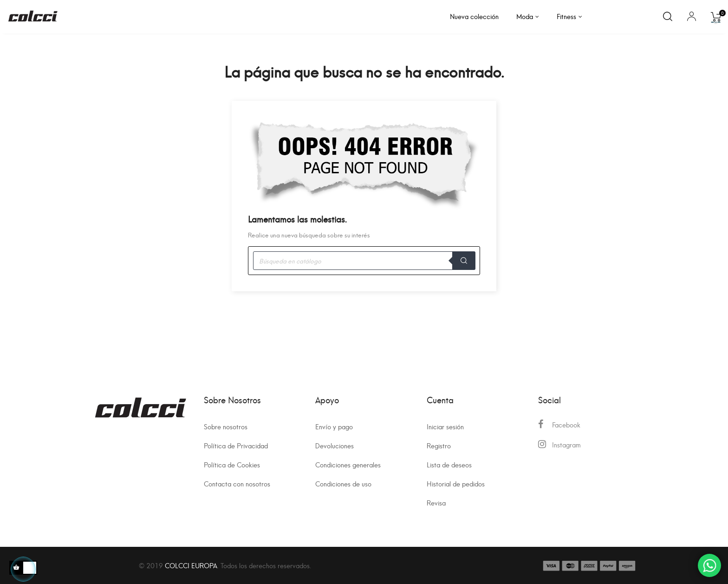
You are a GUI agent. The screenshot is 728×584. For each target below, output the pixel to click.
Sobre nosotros (226, 426)
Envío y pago (334, 426)
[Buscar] (364, 261)
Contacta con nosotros (237, 483)
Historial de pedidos (456, 483)
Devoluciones (335, 445)
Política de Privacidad (236, 445)
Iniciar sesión (445, 426)
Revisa (436, 502)
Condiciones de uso (343, 483)
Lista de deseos (449, 464)
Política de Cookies (232, 464)
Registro (439, 445)
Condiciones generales (348, 464)
